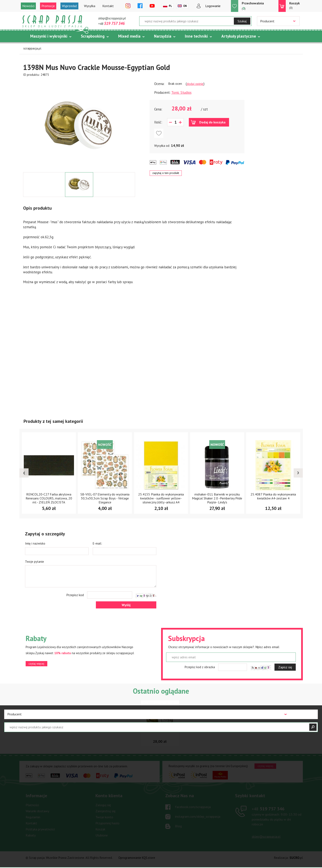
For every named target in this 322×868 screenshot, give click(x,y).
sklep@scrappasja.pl (112, 18)
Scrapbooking (93, 36)
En (185, 6)
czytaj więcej (36, 664)
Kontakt (108, 6)
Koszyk (100, 829)
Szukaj (242, 21)
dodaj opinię (195, 84)
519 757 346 (268, 809)
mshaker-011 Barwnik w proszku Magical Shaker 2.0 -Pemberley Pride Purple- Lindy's (217, 498)
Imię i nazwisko (35, 543)
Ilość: (158, 122)
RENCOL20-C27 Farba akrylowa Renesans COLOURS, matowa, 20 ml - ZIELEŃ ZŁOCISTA (49, 498)
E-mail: (97, 543)
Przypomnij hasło (107, 823)
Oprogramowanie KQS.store (137, 858)
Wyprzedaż (69, 6)
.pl (296, 858)
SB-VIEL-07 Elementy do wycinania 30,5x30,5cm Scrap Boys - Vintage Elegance (105, 498)
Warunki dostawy (37, 811)
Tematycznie (42, 47)
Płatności (32, 805)
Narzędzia (163, 36)
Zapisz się (285, 667)
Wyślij (126, 605)
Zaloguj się (103, 805)
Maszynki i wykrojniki (49, 36)
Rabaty (31, 835)
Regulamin (33, 817)
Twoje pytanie (34, 562)
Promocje (48, 6)
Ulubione (102, 835)
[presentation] (24, 473)
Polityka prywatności (40, 829)
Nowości (28, 6)
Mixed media (129, 36)
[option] (79, 125)
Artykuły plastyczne (239, 36)
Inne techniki (196, 36)
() (253, 6)
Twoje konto (104, 817)
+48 (111, 24)
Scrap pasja (52, 21)
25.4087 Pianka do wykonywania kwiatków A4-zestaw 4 (273, 496)
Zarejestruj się (105, 811)
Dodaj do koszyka (212, 122)
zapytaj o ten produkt (166, 173)
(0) (294, 5)
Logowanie (213, 6)
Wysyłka (90, 6)
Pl (170, 6)
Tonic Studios (181, 93)
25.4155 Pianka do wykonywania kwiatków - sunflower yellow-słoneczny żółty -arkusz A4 (161, 498)
